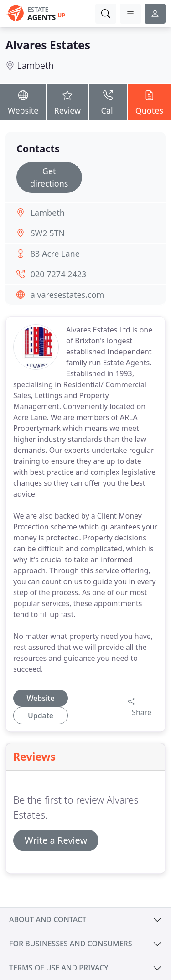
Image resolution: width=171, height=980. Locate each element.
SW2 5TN (48, 233)
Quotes (149, 101)
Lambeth (35, 65)
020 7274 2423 (59, 274)
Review (68, 101)
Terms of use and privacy (59, 968)
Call (108, 101)
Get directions (49, 177)
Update (41, 716)
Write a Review (56, 840)
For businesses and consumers (70, 944)
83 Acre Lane (55, 254)
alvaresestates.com (67, 295)
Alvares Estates (48, 45)
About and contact (48, 919)
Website (23, 101)
